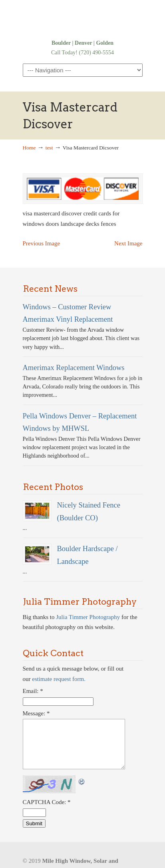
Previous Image (42, 243)
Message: (36, 713)
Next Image (128, 243)
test (49, 148)
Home (29, 148)
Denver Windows (83, 19)
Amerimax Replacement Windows (74, 367)
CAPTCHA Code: (47, 802)
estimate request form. (59, 679)
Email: (33, 691)
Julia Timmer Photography (88, 617)
